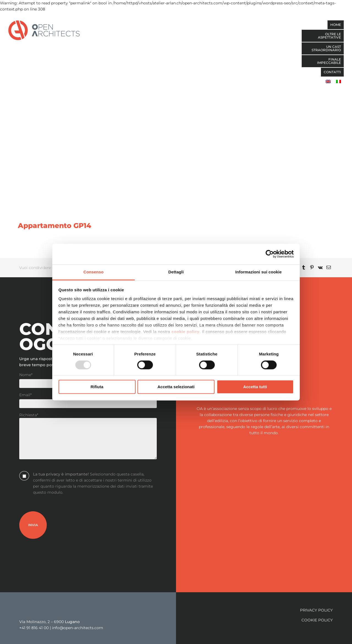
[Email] (329, 268)
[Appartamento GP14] (176, 116)
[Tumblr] (304, 268)
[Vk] (320, 268)
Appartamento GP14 (55, 225)
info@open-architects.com (78, 628)
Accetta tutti (255, 387)
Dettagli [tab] (176, 272)
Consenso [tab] (93, 272)
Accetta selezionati (176, 387)
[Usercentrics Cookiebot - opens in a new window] (270, 254)
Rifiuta (97, 387)
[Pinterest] (312, 268)
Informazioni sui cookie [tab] (259, 272)
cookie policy (186, 332)
